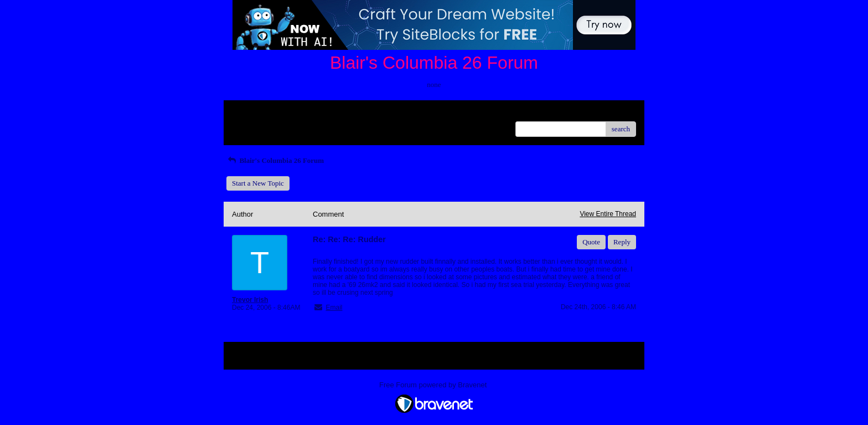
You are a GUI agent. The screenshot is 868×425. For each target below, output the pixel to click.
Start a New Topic (258, 183)
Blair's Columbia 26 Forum (275, 160)
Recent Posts (250, 126)
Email (334, 308)
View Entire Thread (608, 214)
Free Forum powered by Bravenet (434, 385)
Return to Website (258, 113)
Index (301, 113)
